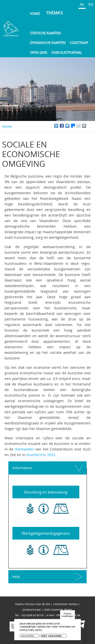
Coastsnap (79, 43)
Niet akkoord (51, 637)
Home (35, 14)
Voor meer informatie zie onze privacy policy (47, 630)
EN (91, 4)
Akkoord (28, 637)
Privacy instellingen (68, 616)
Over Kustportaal (67, 53)
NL (82, 4)
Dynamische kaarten (48, 43)
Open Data (39, 53)
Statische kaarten (45, 33)
